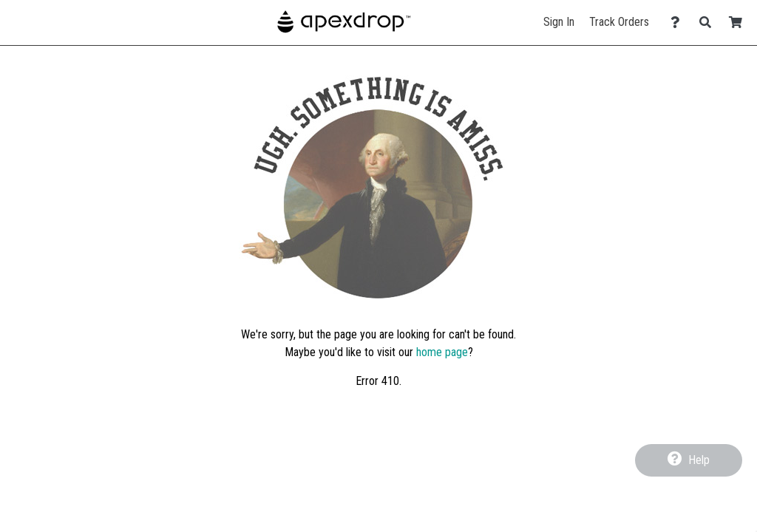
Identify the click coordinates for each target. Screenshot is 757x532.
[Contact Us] (679, 23)
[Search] (709, 23)
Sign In (559, 22)
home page (442, 352)
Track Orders (619, 22)
